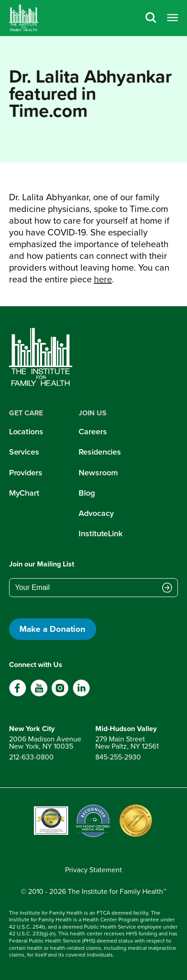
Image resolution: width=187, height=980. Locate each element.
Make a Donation (52, 629)
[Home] (24, 18)
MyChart (24, 493)
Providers (26, 473)
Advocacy (96, 513)
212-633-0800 (31, 757)
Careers (93, 432)
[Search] (151, 18)
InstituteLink (101, 534)
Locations (26, 432)
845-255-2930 (118, 757)
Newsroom (98, 473)
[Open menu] (173, 18)
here (103, 279)
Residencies (100, 452)
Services (24, 452)
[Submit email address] (167, 589)
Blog (87, 493)
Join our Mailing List (42, 564)
